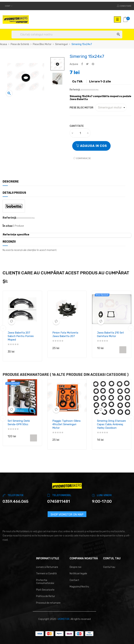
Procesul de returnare (48, 603)
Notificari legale (78, 574)
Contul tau (109, 567)
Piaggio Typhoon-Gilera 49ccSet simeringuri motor (66, 424)
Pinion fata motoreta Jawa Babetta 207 (65, 334)
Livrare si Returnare (47, 567)
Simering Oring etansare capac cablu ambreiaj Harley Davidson (111, 424)
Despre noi (75, 567)
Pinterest (93, 64)
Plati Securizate (45, 590)
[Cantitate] (80, 133)
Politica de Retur (46, 596)
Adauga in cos (91, 146)
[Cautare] (67, 34)
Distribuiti (82, 64)
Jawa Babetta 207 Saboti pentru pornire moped (21, 336)
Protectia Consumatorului (45, 582)
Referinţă (75, 90)
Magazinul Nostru (79, 587)
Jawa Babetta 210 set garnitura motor (110, 334)
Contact (74, 580)
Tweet (87, 64)
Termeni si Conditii (46, 574)
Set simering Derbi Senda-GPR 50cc (19, 423)
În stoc (8, 226)
